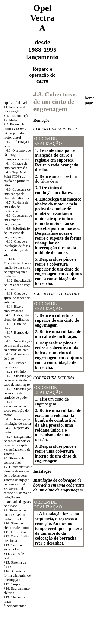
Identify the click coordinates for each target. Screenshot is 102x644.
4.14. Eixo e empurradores (13, 309)
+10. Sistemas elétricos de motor (16, 525)
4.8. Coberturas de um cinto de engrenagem (18, 220)
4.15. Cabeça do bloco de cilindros (16, 317)
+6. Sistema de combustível (14, 460)
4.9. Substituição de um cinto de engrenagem (17, 233)
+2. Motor (11, 120)
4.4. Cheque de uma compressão (16, 165)
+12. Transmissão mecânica (16, 538)
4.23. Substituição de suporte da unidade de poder (18, 393)
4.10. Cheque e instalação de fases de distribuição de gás (17, 248)
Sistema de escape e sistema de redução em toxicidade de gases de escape (17, 497)
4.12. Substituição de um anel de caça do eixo (18, 285)
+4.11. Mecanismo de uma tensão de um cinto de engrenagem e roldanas (17, 267)
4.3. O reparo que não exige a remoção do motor (17, 155)
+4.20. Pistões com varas (15, 365)
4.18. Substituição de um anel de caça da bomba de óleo (18, 345)
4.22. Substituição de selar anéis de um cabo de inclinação (18, 380)
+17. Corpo (12, 584)
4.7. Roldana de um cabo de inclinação (16, 207)
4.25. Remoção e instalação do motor (18, 421)
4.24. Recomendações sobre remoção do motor (16, 408)
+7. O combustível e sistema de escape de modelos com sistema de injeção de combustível (18, 476)
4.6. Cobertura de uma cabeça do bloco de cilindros (17, 194)
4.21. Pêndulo (16, 371)
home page (90, 100)
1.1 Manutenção (18, 116)
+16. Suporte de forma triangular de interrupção (17, 575)
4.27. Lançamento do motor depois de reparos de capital (18, 441)
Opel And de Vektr (17, 103)
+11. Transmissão (16, 532)
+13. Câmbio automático (13, 547)
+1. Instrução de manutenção (15, 109)
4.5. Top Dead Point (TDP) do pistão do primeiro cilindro (16, 178)
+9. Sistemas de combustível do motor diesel (15, 515)
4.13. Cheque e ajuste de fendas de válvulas (17, 298)
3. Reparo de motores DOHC (15, 126)
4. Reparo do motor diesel (14, 135)
